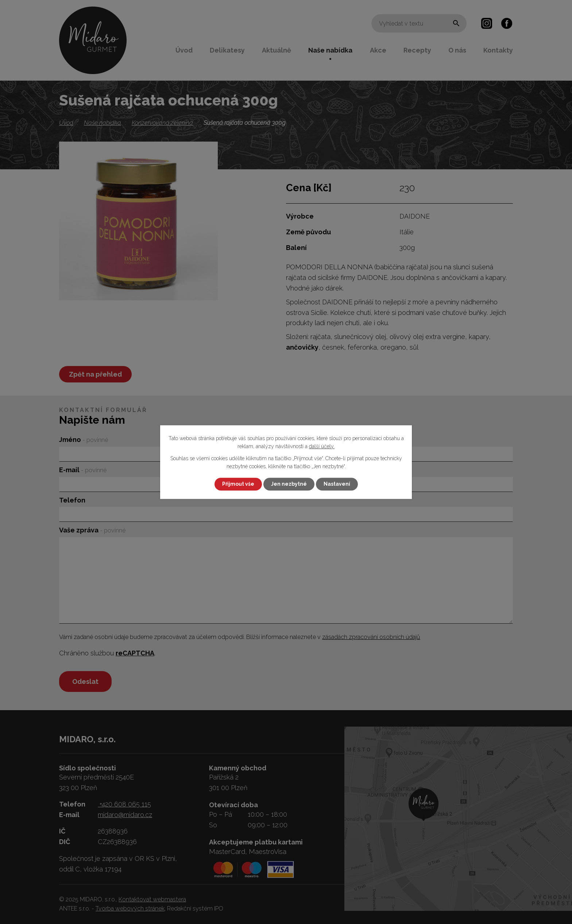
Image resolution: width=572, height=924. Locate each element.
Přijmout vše (238, 484)
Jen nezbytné (289, 484)
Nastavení (337, 484)
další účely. (322, 447)
